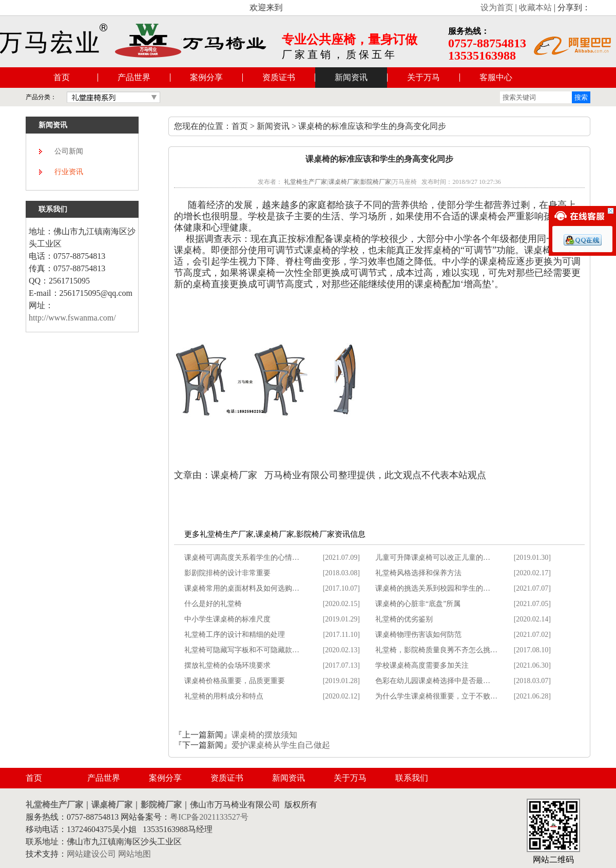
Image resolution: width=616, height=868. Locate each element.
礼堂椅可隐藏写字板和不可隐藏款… (242, 650)
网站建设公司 (91, 854)
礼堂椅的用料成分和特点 (224, 696)
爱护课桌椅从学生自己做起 (281, 745)
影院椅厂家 (376, 182)
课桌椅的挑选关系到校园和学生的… (433, 588)
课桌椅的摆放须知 (264, 735)
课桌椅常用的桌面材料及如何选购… (242, 588)
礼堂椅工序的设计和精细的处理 (235, 635)
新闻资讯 (351, 77)
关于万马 (423, 77)
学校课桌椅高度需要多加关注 (422, 665)
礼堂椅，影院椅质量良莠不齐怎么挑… (436, 650)
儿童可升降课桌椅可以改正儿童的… (433, 558)
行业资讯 (69, 172)
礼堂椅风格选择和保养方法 (418, 573)
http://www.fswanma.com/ (72, 318)
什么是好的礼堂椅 (213, 604)
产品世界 (134, 77)
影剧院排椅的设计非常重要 (227, 573)
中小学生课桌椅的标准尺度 (227, 619)
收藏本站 (535, 7)
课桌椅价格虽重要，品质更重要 (235, 681)
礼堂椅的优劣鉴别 (404, 619)
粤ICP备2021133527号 (209, 817)
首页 (62, 77)
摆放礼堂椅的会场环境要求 (227, 665)
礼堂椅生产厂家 (305, 182)
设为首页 (497, 7)
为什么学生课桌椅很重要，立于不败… (436, 696)
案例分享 (206, 77)
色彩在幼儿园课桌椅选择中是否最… (433, 681)
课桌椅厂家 (344, 182)
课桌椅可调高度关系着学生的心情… (242, 558)
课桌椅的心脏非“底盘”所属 (418, 604)
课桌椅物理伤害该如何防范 (418, 635)
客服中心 (496, 77)
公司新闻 (69, 151)
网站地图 (134, 854)
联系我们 (412, 778)
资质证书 (279, 77)
